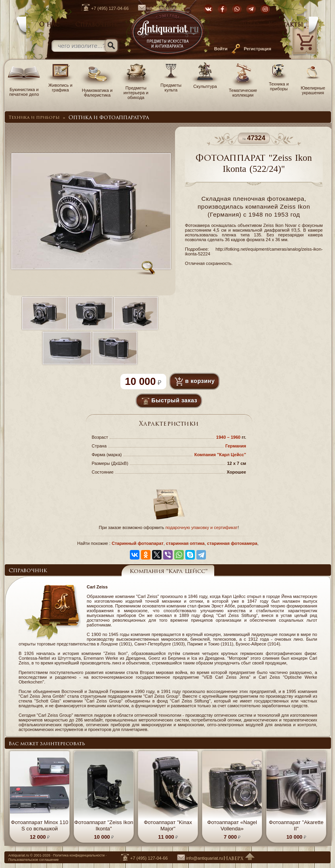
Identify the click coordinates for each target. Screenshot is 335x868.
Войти (221, 49)
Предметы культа (171, 85)
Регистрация (258, 49)
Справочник (97, 25)
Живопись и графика (60, 85)
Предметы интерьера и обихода (136, 90)
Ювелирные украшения (313, 88)
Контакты (286, 25)
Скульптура (205, 84)
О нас (49, 25)
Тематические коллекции (243, 90)
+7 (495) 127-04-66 (101, 8)
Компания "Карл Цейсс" (220, 455)
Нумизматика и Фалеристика (97, 90)
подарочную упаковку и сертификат (202, 527)
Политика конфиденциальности (79, 855)
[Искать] (111, 46)
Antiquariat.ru (19, 855)
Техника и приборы (279, 84)
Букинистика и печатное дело (24, 89)
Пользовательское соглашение (33, 860)
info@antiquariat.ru (157, 8)
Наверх (239, 859)
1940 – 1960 (229, 437)
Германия (236, 446)
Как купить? (238, 25)
